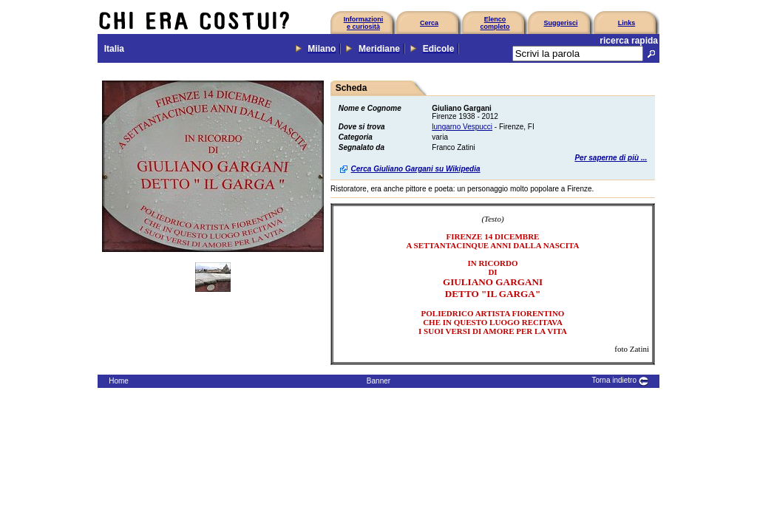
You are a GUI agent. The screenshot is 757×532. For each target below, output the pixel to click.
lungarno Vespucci (462, 127)
